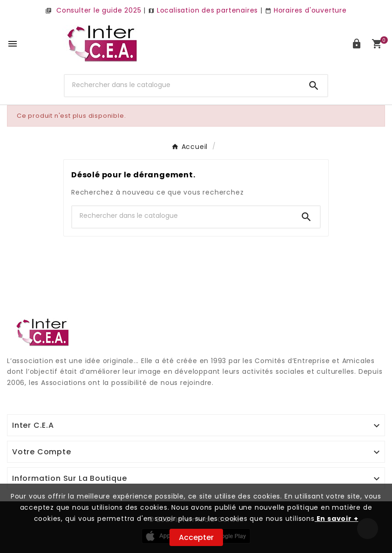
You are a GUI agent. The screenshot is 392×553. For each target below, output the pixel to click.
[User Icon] (357, 44)
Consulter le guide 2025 (93, 10)
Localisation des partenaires (203, 10)
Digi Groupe (28, 394)
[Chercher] (182, 85)
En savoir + (337, 519)
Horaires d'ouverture (306, 10)
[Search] (314, 86)
